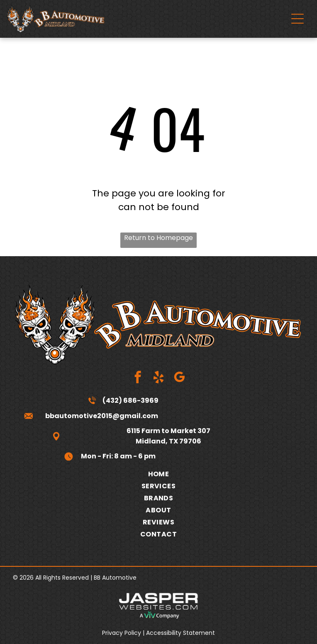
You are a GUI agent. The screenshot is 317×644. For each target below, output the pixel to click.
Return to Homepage (158, 238)
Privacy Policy (122, 633)
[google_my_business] (179, 378)
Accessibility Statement (180, 633)
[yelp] (159, 378)
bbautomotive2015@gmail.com (102, 416)
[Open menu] (297, 19)
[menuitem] (159, 474)
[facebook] (138, 378)
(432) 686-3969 (130, 400)
